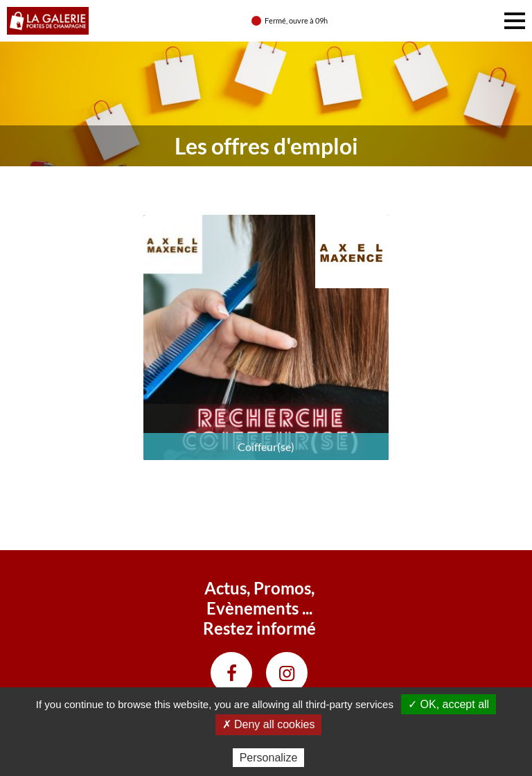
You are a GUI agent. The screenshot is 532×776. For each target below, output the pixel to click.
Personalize (269, 758)
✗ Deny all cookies (269, 724)
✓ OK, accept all (449, 704)
